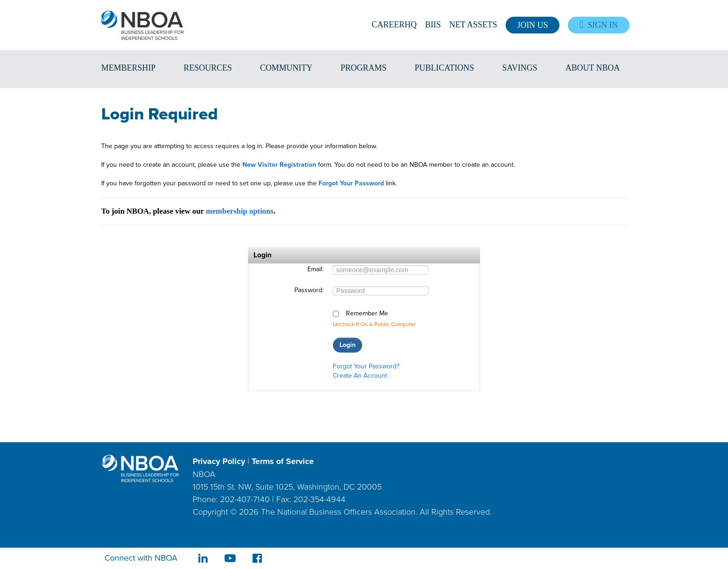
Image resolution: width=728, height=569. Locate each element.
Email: (315, 269)
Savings (520, 68)
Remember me (367, 314)
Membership (128, 68)
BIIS (433, 25)
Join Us (533, 25)
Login (348, 345)
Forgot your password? (366, 366)
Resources (208, 68)
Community (286, 68)
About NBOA (593, 68)
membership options (240, 211)
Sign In (599, 25)
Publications (444, 68)
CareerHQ (394, 25)
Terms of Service (283, 461)
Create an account (360, 376)
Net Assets (473, 25)
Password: (309, 290)
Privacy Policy (219, 461)
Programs (364, 68)
